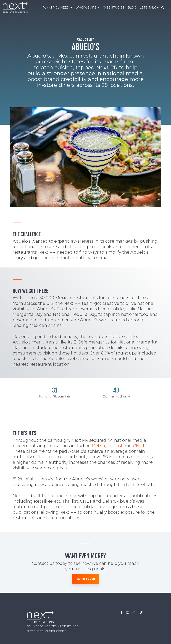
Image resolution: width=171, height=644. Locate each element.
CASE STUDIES (114, 8)
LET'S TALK (148, 8)
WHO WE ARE (86, 8)
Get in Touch (86, 579)
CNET (139, 446)
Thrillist (115, 446)
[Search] (163, 8)
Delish (98, 446)
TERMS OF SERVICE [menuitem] (65, 626)
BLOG (132, 8)
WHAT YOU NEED (56, 8)
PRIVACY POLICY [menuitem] (38, 626)
